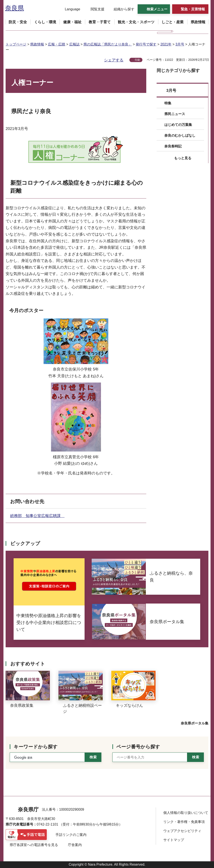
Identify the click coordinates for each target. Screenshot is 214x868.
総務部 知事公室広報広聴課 (37, 516)
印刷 (137, 60)
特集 (168, 103)
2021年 (166, 44)
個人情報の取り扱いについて (186, 813)
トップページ (16, 44)
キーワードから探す (36, 747)
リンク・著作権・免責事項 (184, 822)
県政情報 (37, 44)
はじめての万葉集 (178, 125)
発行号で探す (146, 44)
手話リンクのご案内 (71, 835)
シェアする (114, 60)
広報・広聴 (57, 44)
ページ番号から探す (138, 747)
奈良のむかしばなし (180, 135)
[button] (70, 9)
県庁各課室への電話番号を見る (34, 845)
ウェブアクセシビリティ (182, 831)
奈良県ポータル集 (195, 723)
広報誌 (74, 44)
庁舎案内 (75, 845)
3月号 (180, 44)
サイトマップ (174, 840)
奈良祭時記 (173, 146)
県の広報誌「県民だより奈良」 (108, 44)
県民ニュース (175, 114)
